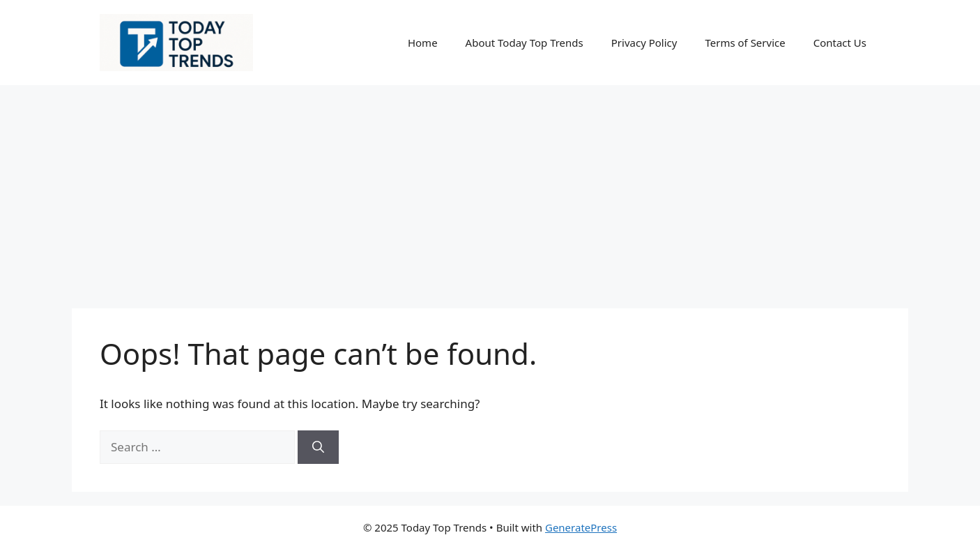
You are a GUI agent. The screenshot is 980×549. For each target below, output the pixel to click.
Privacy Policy (644, 43)
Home (423, 43)
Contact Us (840, 43)
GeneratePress (581, 527)
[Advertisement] (490, 190)
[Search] (318, 447)
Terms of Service (745, 43)
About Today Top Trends (525, 43)
